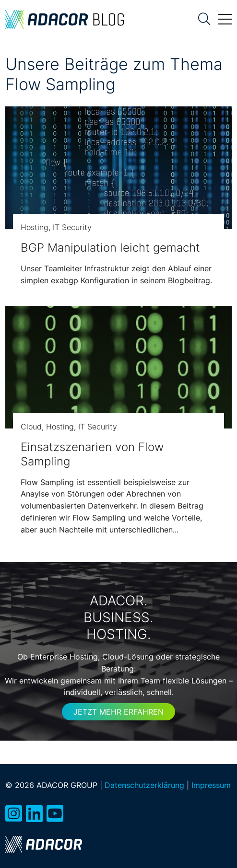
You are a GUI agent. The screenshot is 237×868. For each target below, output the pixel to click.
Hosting (35, 227)
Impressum (211, 785)
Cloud (31, 427)
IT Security (72, 227)
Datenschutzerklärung (144, 785)
